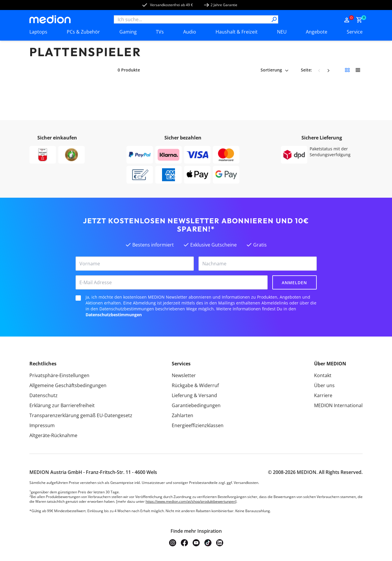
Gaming (128, 32)
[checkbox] (78, 298)
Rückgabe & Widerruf (195, 385)
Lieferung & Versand (194, 395)
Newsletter (184, 375)
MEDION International (338, 405)
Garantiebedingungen (196, 405)
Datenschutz (44, 395)
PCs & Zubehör (83, 32)
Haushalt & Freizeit (237, 32)
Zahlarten (182, 415)
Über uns (324, 385)
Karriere (323, 395)
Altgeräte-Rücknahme (53, 435)
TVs (160, 32)
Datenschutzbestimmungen (114, 315)
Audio (190, 32)
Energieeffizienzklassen (198, 425)
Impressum (42, 425)
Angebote (317, 32)
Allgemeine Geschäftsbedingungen (68, 385)
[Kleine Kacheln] (347, 70)
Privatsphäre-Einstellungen (59, 375)
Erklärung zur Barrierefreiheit (62, 405)
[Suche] (274, 19)
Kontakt (323, 375)
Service (355, 32)
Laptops (38, 32)
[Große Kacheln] (358, 70)
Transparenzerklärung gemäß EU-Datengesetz (81, 415)
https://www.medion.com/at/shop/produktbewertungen (190, 501)
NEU (282, 32)
